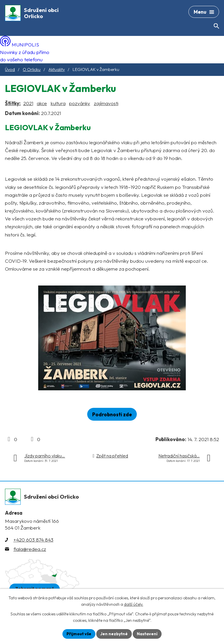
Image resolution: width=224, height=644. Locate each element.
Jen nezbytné (114, 634)
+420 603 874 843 (33, 540)
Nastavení (147, 634)
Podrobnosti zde (112, 414)
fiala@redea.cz (30, 549)
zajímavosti (106, 103)
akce (42, 103)
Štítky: (13, 103)
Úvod (10, 69)
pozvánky (80, 103)
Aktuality (57, 69)
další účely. (134, 605)
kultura (58, 103)
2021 (28, 103)
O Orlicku (32, 69)
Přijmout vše (79, 634)
